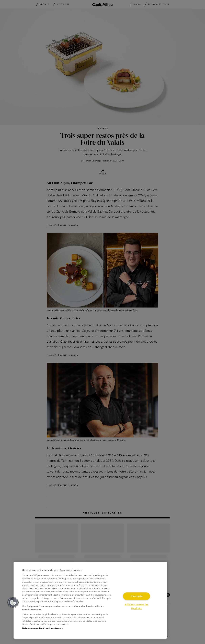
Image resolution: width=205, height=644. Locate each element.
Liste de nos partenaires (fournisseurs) (43, 628)
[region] (90, 600)
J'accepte (136, 596)
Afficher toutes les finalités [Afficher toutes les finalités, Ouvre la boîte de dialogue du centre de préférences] (136, 607)
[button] (13, 602)
